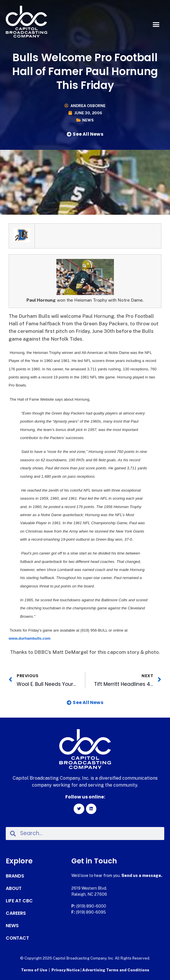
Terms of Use (34, 970)
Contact (17, 938)
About (14, 888)
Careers (16, 913)
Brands (15, 876)
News (88, 120)
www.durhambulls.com (29, 638)
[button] (156, 25)
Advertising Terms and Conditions (116, 970)
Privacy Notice (66, 970)
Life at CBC (19, 901)
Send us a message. (142, 876)
